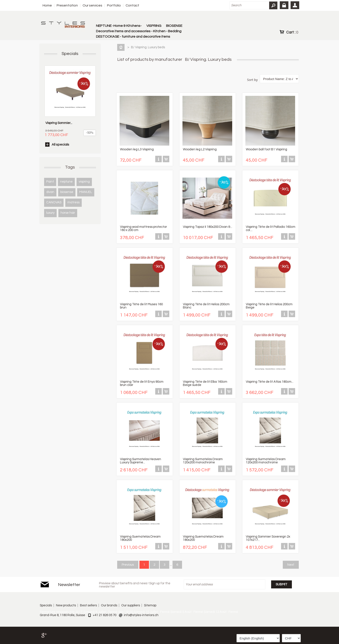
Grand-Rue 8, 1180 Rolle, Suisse (62, 615)
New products (66, 605)
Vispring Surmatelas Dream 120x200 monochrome (203, 461)
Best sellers (88, 605)
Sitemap (150, 605)
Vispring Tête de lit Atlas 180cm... (270, 382)
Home (47, 5)
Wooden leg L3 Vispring (137, 149)
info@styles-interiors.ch (141, 615)
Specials (70, 54)
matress (74, 202)
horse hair (68, 213)
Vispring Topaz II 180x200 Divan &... (208, 227)
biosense (67, 192)
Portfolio (114, 5)
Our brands (109, 605)
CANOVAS (54, 202)
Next (291, 565)
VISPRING (154, 26)
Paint (50, 182)
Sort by (252, 80)
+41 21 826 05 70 (105, 615)
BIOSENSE (174, 26)
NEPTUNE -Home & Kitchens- (119, 26)
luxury (50, 213)
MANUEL (86, 192)
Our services (92, 5)
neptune (66, 182)
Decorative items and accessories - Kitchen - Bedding (139, 31)
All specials (60, 145)
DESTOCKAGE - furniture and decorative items (133, 37)
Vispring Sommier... (59, 123)
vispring (84, 182)
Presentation (67, 5)
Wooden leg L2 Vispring (200, 149)
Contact (132, 5)
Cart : (292, 32)
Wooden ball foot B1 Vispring (266, 149)
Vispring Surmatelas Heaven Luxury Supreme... (141, 461)
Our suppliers (131, 605)
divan (50, 192)
